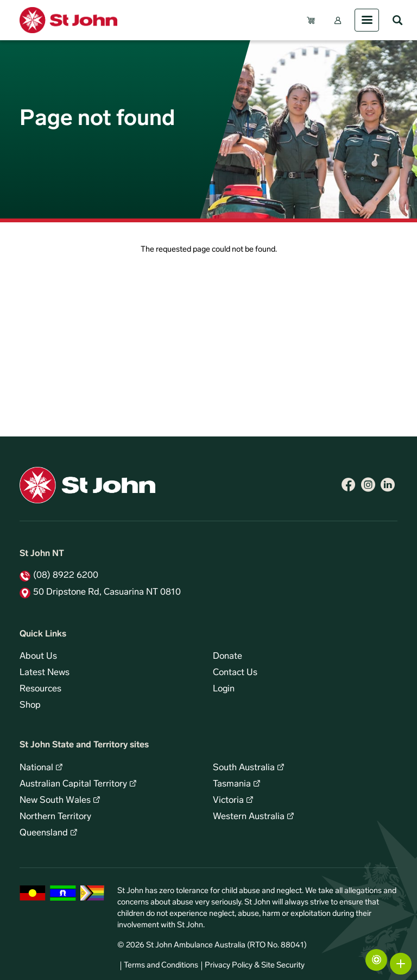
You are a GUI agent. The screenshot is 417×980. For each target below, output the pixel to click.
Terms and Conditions (161, 966)
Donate (228, 657)
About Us (38, 657)
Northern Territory (55, 817)
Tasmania (232, 784)
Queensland (44, 833)
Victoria (228, 801)
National (36, 768)
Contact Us (235, 673)
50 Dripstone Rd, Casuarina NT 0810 (107, 592)
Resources (40, 689)
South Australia (244, 768)
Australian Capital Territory (73, 784)
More (401, 964)
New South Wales (55, 801)
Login (224, 689)
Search (397, 20)
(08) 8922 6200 (66, 576)
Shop (30, 706)
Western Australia (249, 817)
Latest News (45, 673)
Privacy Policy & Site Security (255, 966)
